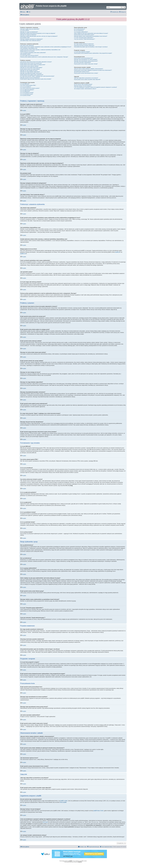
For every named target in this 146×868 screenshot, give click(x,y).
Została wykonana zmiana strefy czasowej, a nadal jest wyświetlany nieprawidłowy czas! (40, 50)
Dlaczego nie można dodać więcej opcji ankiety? (31, 68)
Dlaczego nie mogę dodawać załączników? (30, 72)
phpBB (70, 861)
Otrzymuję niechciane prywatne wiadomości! (84, 45)
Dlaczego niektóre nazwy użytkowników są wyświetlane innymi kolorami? (91, 36)
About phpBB (63, 802)
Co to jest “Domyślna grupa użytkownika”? (84, 38)
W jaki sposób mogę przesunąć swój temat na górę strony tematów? (36, 79)
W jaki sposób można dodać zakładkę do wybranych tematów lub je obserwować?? (93, 70)
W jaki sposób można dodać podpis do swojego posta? (33, 65)
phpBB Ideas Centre (99, 811)
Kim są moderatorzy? (79, 30)
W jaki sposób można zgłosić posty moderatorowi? (32, 75)
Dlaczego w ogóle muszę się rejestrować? (30, 29)
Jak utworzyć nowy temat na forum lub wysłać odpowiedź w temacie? (36, 62)
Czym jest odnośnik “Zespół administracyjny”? (84, 39)
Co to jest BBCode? (25, 84)
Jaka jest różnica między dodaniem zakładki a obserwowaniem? (89, 69)
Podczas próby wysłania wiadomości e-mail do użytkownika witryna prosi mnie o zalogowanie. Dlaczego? (44, 57)
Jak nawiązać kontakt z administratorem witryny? (85, 89)
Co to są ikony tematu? (26, 95)
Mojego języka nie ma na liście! (27, 51)
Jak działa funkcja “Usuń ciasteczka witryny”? (31, 40)
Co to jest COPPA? (25, 30)
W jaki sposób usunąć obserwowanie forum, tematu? (86, 73)
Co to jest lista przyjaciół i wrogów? (82, 52)
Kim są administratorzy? (79, 29)
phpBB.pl (117, 252)
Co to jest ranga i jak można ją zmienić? (29, 55)
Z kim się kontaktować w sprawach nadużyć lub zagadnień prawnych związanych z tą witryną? (95, 87)
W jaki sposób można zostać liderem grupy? (84, 35)
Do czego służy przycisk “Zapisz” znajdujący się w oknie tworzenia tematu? (37, 76)
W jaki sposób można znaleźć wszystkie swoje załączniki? (87, 79)
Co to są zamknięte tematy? (27, 94)
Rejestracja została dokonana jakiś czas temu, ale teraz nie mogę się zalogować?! (39, 36)
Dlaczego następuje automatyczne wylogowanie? (31, 39)
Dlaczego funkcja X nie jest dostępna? (83, 86)
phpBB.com (23, 254)
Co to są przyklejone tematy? (27, 92)
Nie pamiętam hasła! (25, 38)
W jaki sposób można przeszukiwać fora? (83, 58)
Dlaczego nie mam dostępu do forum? (29, 70)
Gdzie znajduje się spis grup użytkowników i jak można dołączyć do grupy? (91, 33)
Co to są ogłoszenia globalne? (27, 90)
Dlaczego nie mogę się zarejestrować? (29, 32)
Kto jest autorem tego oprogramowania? (83, 84)
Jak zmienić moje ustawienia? (27, 45)
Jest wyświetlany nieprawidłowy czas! (29, 48)
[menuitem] (28, 12)
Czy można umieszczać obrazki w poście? (30, 88)
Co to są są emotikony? (26, 87)
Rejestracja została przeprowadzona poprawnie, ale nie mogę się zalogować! (38, 33)
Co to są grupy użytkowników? (81, 32)
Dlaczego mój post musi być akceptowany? (30, 78)
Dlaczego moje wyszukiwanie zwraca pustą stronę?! (86, 61)
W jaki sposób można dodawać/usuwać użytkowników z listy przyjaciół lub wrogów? (93, 53)
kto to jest (45, 822)
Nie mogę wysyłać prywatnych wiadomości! (84, 44)
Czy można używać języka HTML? (28, 85)
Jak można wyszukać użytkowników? (82, 62)
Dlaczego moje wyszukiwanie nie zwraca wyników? (86, 59)
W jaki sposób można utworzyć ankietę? (29, 66)
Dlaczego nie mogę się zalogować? (28, 35)
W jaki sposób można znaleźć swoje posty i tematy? (86, 64)
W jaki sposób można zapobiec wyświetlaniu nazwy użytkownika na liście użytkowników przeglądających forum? (46, 47)
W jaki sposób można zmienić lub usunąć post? (31, 63)
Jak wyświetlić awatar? (25, 54)
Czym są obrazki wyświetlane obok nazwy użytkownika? (33, 53)
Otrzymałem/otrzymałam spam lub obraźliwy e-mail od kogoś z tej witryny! (91, 47)
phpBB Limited (64, 801)
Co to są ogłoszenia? (25, 91)
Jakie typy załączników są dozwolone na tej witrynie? (86, 78)
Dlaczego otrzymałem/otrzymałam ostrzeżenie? (31, 73)
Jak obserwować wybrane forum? (82, 72)
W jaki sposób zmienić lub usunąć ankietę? (30, 69)
